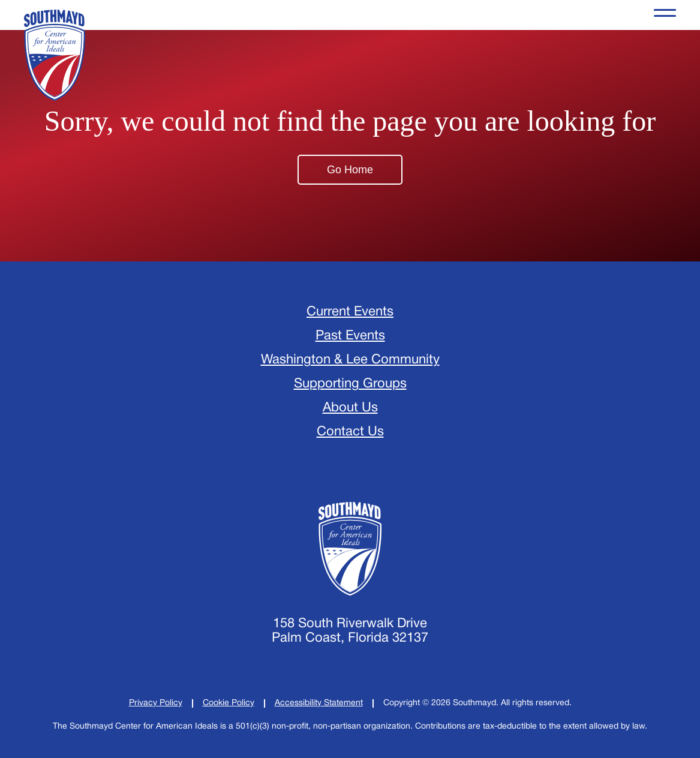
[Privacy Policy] (156, 703)
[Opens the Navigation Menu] (665, 15)
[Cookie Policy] (229, 703)
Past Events (350, 336)
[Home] (350, 549)
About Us (350, 408)
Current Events (350, 312)
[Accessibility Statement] (319, 703)
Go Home (350, 170)
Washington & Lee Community (350, 360)
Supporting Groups (350, 384)
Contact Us (350, 432)
